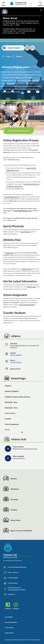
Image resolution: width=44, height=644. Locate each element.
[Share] (27, 48)
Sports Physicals (25, 232)
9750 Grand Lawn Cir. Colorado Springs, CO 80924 (14, 589)
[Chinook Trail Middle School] (18, 4)
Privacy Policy (9, 628)
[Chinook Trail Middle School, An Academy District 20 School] (18, 552)
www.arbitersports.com (12, 197)
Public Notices (9, 633)
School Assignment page (26, 305)
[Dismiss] (41, 10)
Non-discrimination (11, 622)
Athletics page (31, 287)
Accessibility (9, 617)
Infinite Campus (27, 269)
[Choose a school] (31, 4)
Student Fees (10, 253)
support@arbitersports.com (23, 211)
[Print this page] (32, 48)
